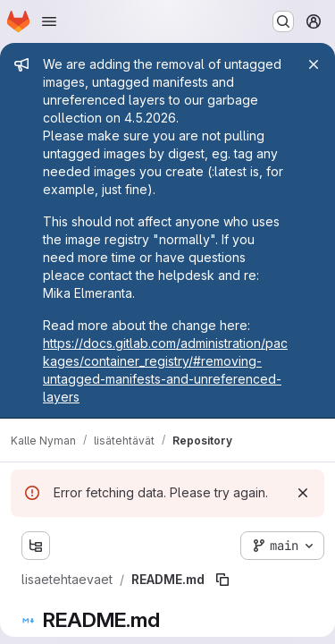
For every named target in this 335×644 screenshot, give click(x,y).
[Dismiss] (303, 493)
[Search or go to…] (283, 21)
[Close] (314, 64)
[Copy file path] (222, 580)
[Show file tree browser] (36, 546)
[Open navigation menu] (49, 21)
